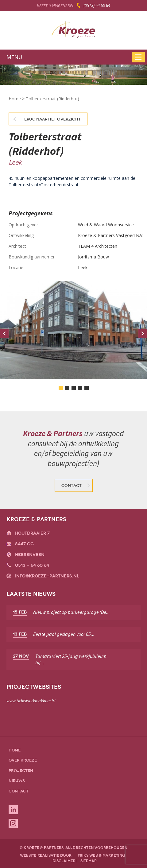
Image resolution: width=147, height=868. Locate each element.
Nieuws (17, 781)
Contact (72, 486)
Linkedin (13, 810)
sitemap (89, 861)
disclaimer (64, 861)
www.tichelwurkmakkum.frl (31, 701)
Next (143, 333)
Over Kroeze (23, 760)
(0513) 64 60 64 (97, 5)
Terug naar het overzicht (51, 119)
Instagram (13, 823)
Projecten (21, 771)
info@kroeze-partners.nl (47, 576)
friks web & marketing (101, 855)
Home (15, 99)
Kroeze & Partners (73, 32)
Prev (4, 333)
